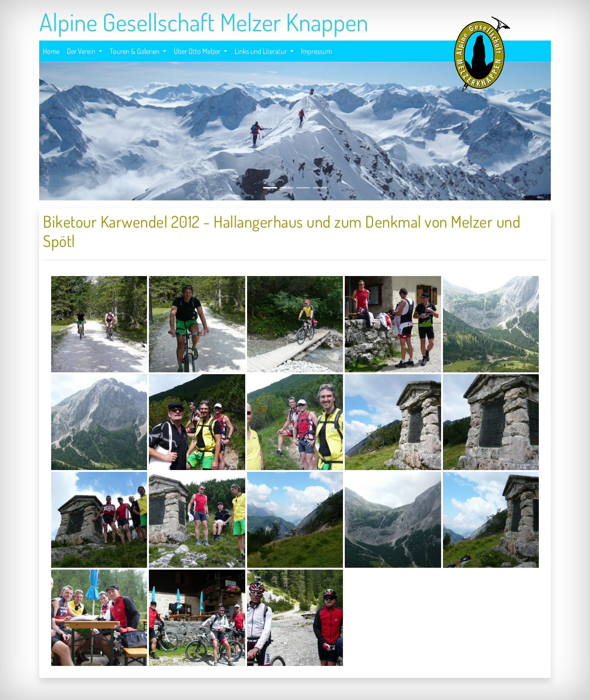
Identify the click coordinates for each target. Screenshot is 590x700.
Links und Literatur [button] (261, 51)
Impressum (317, 50)
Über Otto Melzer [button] (198, 51)
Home (51, 50)
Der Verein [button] (82, 51)
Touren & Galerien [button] (135, 51)
